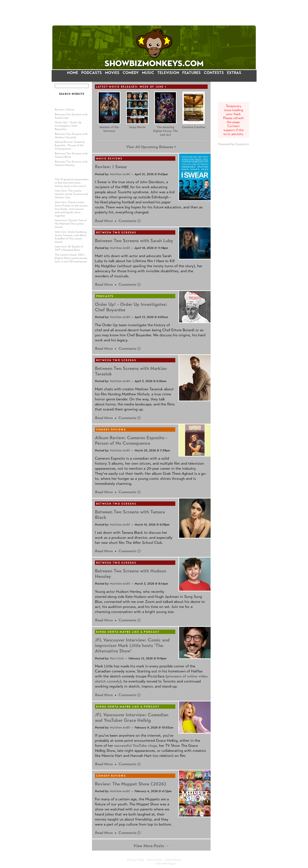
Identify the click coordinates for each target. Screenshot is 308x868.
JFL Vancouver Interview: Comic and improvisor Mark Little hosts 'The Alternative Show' (132, 645)
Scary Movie (137, 127)
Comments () (130, 221)
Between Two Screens (116, 233)
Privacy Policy (136, 860)
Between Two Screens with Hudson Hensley (71, 163)
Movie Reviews (109, 159)
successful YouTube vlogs (136, 746)
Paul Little (117, 658)
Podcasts (105, 296)
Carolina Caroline (194, 127)
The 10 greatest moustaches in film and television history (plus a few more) (72, 183)
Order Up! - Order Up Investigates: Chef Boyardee (68, 126)
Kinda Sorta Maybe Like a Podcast (128, 632)
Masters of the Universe (109, 129)
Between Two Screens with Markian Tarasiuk (71, 136)
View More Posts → (151, 846)
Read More (104, 221)
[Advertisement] (154, 12)
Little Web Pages (165, 864)
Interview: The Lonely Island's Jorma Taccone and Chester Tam (71, 194)
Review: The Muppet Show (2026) (130, 784)
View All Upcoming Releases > (151, 147)
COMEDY (131, 73)
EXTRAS (234, 73)
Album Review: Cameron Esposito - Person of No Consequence (70, 145)
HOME (73, 73)
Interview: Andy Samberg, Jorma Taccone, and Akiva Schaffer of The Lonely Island (71, 237)
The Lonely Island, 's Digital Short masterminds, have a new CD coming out (71, 258)
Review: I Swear (65, 110)
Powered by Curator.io (234, 144)
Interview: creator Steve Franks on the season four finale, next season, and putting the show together (71, 209)
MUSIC (148, 73)
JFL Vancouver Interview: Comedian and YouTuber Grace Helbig (132, 717)
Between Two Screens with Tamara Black (130, 515)
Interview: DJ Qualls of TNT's (69, 248)
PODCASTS (92, 73)
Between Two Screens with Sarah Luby (134, 241)
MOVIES (112, 73)
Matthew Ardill (120, 174)
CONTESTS (214, 73)
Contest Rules (173, 860)
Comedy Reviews (111, 430)
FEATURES (191, 73)
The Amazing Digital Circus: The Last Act (165, 131)
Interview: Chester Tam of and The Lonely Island (71, 224)
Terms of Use (154, 860)
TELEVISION (168, 73)
